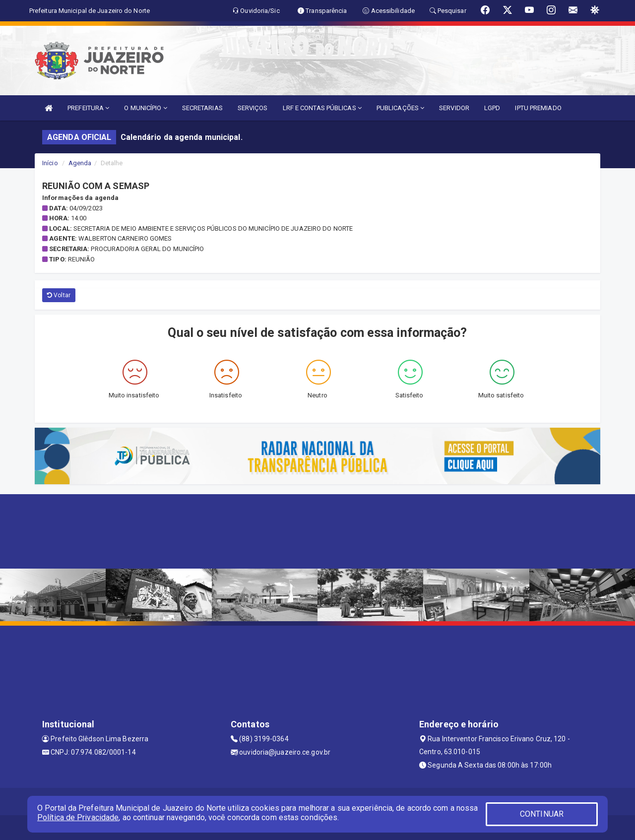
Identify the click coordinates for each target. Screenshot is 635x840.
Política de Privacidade (78, 817)
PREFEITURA (88, 108)
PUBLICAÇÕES (400, 108)
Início (50, 163)
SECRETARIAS (202, 108)
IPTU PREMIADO (538, 108)
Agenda (80, 163)
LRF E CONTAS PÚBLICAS (322, 108)
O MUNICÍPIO (145, 108)
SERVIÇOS (253, 108)
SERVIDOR (454, 108)
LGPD (492, 108)
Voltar (59, 295)
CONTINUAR (542, 814)
